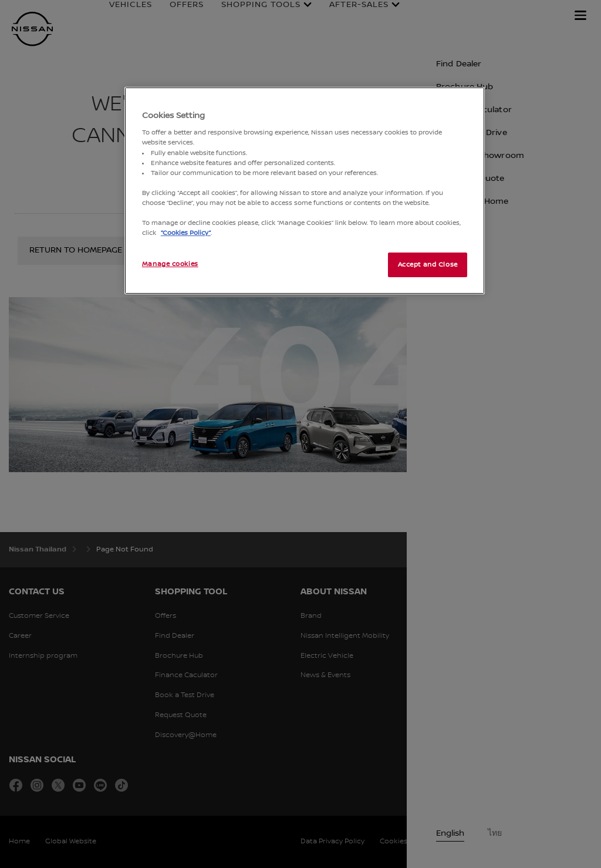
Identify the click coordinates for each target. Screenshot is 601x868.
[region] (305, 191)
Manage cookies (170, 264)
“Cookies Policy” (186, 233)
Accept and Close (428, 265)
